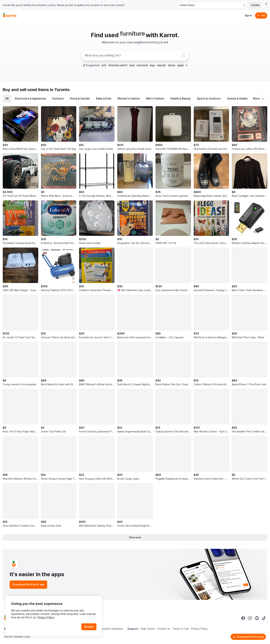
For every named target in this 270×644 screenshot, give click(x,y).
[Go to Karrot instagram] (250, 618)
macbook (142, 65)
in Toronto (60, 90)
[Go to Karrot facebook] (243, 618)
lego (153, 65)
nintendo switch (118, 65)
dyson (172, 65)
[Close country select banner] (266, 4)
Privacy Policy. (46, 617)
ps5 (104, 65)
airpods (162, 65)
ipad (132, 65)
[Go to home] (10, 15)
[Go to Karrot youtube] (257, 618)
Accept (89, 627)
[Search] (184, 55)
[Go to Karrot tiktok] (264, 618)
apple (181, 65)
